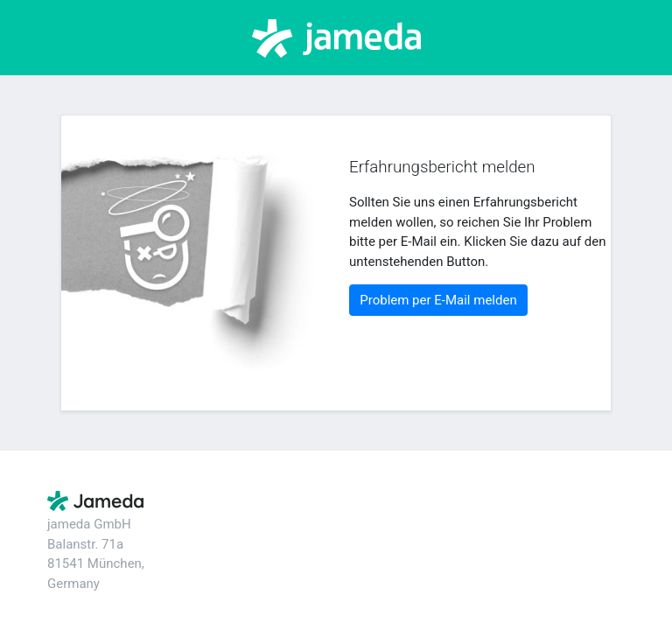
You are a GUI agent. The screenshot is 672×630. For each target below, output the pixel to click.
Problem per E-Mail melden (438, 300)
